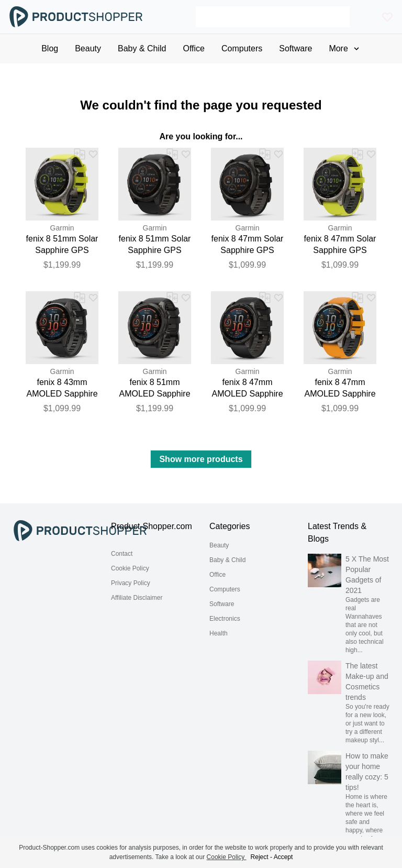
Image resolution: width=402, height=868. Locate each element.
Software (222, 604)
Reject (260, 857)
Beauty (219, 545)
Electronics (225, 619)
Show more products (201, 459)
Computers (225, 589)
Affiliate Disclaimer (137, 598)
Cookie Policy (130, 568)
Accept (283, 857)
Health (219, 633)
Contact (122, 554)
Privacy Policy (131, 583)
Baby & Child (227, 560)
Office (217, 575)
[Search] (273, 17)
